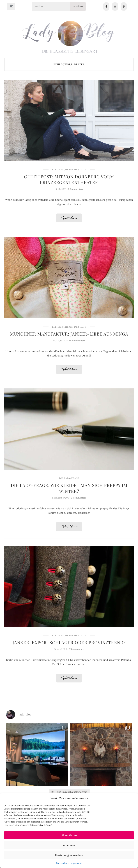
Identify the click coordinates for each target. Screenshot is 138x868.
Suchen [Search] (78, 6)
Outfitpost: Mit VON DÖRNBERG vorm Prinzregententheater (69, 179)
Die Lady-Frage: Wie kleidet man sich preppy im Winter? (69, 488)
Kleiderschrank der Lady (69, 169)
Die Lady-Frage (69, 478)
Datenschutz (62, 863)
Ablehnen (69, 845)
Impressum (76, 863)
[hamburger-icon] (11, 6)
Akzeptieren (69, 835)
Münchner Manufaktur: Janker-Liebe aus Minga (69, 334)
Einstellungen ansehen (69, 855)
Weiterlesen (69, 218)
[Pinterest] (124, 6)
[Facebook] (106, 6)
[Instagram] (115, 6)
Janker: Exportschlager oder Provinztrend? (69, 642)
